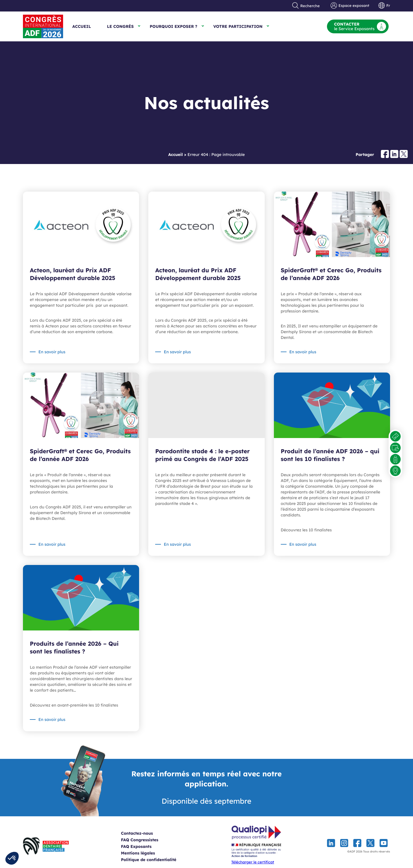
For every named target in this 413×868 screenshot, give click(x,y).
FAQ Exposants (143, 846)
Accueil (82, 26)
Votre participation (238, 26)
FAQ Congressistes (146, 840)
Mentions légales (145, 853)
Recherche (306, 6)
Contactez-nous (144, 833)
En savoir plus (52, 352)
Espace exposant (350, 6)
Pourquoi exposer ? (174, 26)
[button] (12, 858)
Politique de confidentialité (155, 860)
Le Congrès (120, 26)
